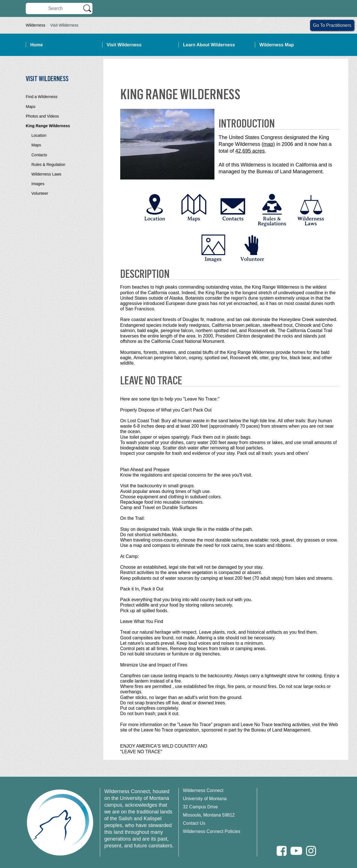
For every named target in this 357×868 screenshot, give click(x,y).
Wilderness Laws (46, 174)
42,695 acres (250, 151)
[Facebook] (282, 851)
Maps (31, 107)
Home (36, 45)
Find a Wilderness (42, 97)
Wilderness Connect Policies (212, 831)
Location (39, 135)
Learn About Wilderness (209, 45)
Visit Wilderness (124, 45)
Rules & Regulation (48, 164)
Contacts (39, 155)
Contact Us (194, 823)
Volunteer (40, 193)
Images (38, 184)
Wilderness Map (277, 45)
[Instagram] (311, 851)
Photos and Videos (42, 116)
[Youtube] (296, 851)
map (268, 144)
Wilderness (36, 25)
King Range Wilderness (48, 126)
